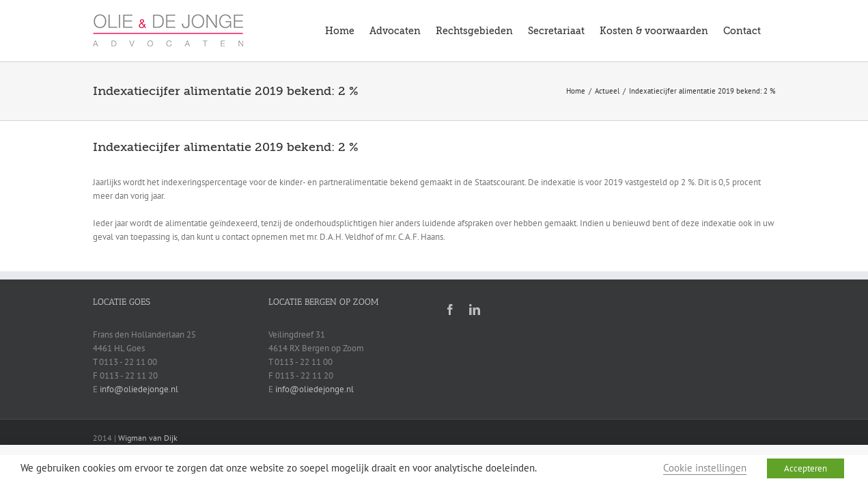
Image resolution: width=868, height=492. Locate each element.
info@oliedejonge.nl (139, 389)
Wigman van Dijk (148, 438)
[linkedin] (475, 310)
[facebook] (450, 310)
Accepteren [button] (806, 468)
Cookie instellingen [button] (705, 468)
